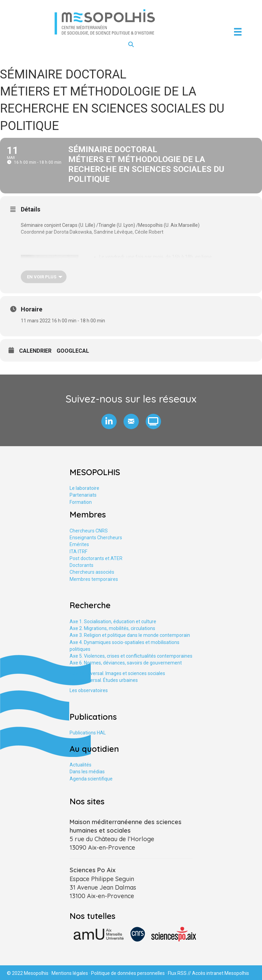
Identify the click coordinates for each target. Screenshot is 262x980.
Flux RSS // (180, 973)
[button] (109, 421)
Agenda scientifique (91, 779)
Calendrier (35, 351)
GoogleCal (73, 351)
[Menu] (238, 32)
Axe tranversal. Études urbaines (104, 680)
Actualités (81, 765)
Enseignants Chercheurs (96, 538)
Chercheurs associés (92, 572)
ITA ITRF (78, 552)
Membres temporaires (94, 579)
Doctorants (82, 565)
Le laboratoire (84, 488)
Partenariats (83, 495)
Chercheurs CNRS (89, 531)
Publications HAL (88, 733)
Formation (81, 502)
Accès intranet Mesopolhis (221, 973)
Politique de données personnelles (128, 973)
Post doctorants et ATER (96, 558)
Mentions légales (70, 973)
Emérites (79, 544)
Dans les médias (87, 772)
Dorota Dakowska (73, 232)
